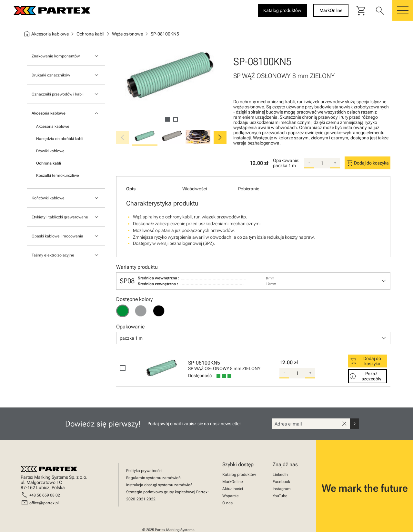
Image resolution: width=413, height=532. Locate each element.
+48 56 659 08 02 (45, 495)
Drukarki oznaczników (51, 75)
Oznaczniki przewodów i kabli (58, 94)
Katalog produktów (239, 475)
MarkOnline (233, 482)
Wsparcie (231, 496)
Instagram (282, 489)
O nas (227, 503)
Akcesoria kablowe (49, 113)
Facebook (281, 482)
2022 (151, 499)
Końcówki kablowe (48, 198)
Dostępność (200, 376)
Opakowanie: (286, 160)
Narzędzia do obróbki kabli (60, 139)
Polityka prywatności (144, 471)
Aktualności (233, 489)
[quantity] (322, 163)
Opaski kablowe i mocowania (57, 236)
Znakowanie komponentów (56, 56)
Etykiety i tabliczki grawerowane (60, 217)
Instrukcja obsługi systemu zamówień (159, 485)
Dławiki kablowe (50, 151)
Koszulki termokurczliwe (58, 176)
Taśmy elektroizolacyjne (53, 255)
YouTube (280, 496)
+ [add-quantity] (335, 163)
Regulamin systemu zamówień (153, 478)
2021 (141, 499)
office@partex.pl (44, 503)
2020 (131, 499)
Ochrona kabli (49, 163)
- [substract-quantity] (309, 163)
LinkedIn (280, 475)
